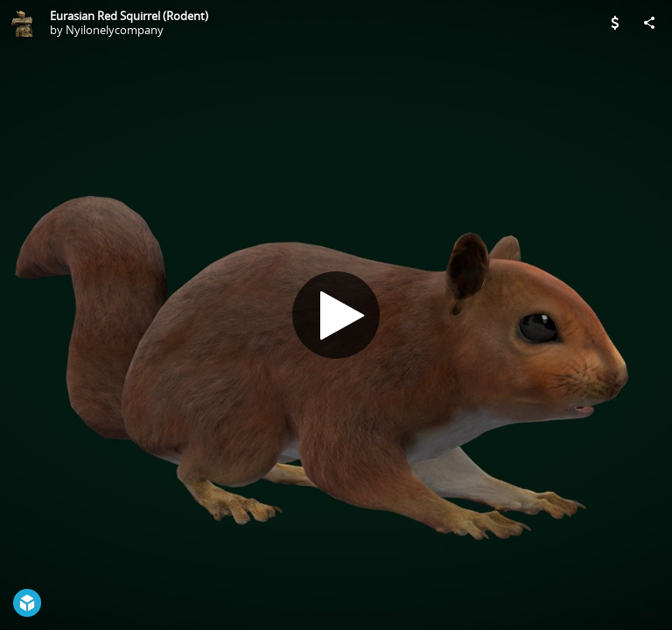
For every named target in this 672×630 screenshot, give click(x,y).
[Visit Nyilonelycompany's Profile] (23, 23)
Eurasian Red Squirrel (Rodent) (129, 16)
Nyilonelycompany (115, 30)
